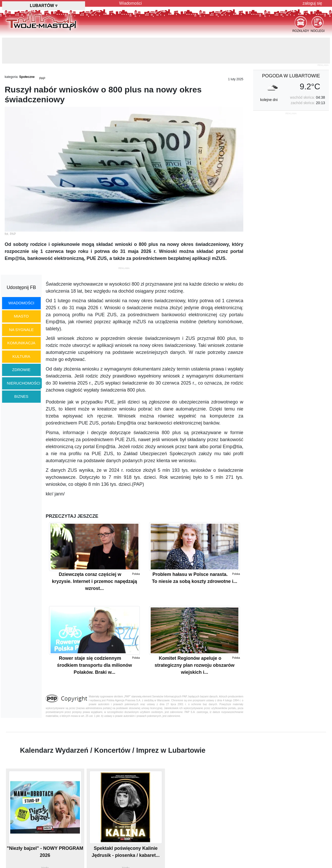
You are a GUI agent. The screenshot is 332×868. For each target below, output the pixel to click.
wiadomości (21, 303)
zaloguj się (312, 3)
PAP (42, 78)
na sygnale (21, 330)
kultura (21, 356)
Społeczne (27, 77)
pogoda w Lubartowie (291, 76)
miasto (21, 316)
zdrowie (21, 370)
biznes (21, 396)
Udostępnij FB (21, 287)
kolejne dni (269, 100)
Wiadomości (130, 3)
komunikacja (21, 343)
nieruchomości (24, 383)
